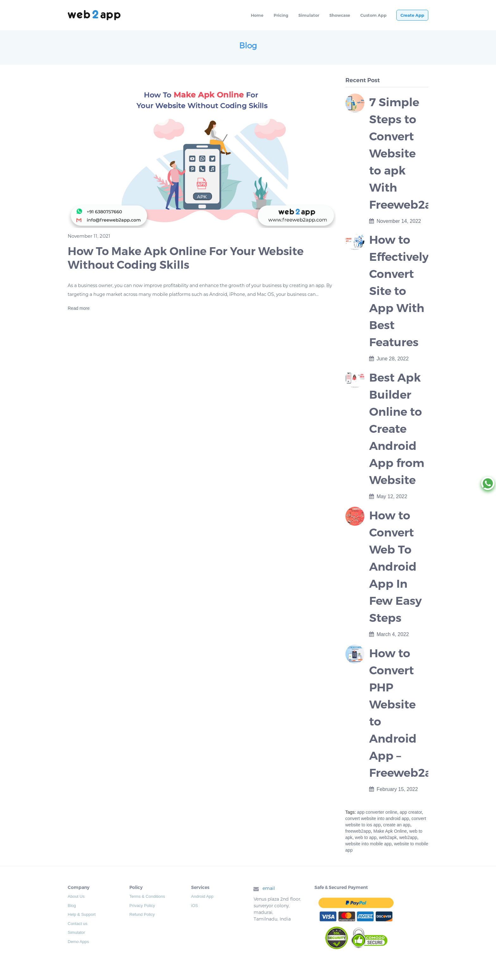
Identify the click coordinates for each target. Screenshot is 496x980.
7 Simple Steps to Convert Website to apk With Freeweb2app (408, 153)
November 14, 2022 (395, 221)
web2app (408, 837)
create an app (397, 825)
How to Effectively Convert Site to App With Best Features (399, 291)
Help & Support (82, 914)
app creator (411, 812)
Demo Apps (78, 942)
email (269, 888)
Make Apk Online (390, 831)
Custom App (373, 15)
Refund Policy (142, 914)
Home (257, 15)
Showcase (340, 15)
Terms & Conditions (147, 896)
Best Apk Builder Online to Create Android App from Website (397, 429)
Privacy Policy (142, 906)
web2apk (388, 837)
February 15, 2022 (394, 789)
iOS (195, 906)
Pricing (281, 15)
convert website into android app (377, 818)
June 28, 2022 (389, 359)
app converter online (377, 812)
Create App (412, 15)
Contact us (77, 924)
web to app (366, 837)
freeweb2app (358, 831)
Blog (72, 906)
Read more (79, 308)
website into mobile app (369, 844)
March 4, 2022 (389, 634)
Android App (202, 896)
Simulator (309, 15)
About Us (76, 896)
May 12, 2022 (388, 496)
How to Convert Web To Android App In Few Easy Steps (395, 567)
